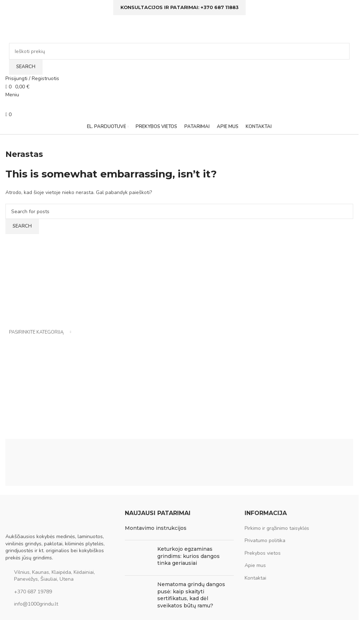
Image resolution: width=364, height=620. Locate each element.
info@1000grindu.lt (36, 604)
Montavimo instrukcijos (156, 528)
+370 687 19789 (33, 592)
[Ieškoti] (179, 51)
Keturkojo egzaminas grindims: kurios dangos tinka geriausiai (188, 556)
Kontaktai (255, 578)
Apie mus (255, 565)
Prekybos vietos (263, 553)
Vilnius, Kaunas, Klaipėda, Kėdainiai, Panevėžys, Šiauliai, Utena (54, 576)
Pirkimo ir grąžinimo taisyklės (277, 528)
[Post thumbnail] (138, 558)
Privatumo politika (265, 540)
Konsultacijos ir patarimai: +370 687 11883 (179, 7)
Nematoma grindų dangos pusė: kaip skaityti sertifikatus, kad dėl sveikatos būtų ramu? (191, 595)
